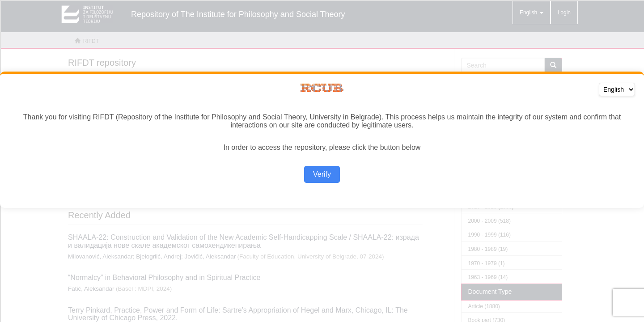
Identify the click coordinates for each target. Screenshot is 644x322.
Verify (322, 174)
